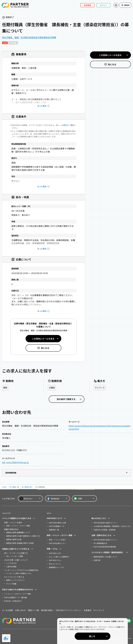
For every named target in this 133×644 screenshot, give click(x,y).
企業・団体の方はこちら (104, 535)
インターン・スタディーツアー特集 (16, 592)
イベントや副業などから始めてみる (19, 518)
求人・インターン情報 (14, 555)
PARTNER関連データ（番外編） (15, 596)
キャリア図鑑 (11, 582)
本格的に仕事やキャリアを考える (18, 548)
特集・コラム (54, 548)
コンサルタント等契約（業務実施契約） (110, 552)
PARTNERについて (57, 518)
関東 (5, 388)
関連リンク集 (34, 608)
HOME (4, 487)
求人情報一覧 (14, 487)
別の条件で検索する (66, 399)
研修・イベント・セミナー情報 (17, 526)
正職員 (52, 388)
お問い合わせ (21, 608)
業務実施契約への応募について (104, 556)
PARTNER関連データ (56, 526)
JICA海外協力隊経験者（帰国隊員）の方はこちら (111, 526)
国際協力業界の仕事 (13, 539)
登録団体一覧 (54, 529)
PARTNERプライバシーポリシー (69, 608)
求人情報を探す (27, 487)
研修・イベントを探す (57, 539)
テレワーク (100, 388)
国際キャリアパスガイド (15, 579)
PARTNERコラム (55, 559)
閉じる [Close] (103, 636)
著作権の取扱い (47, 608)
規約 (65, 125)
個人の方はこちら (101, 518)
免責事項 (88, 608)
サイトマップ (99, 608)
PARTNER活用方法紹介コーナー (105, 523)
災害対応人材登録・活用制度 (104, 529)
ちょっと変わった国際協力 (58, 556)
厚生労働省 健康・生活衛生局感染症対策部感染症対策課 (29, 37)
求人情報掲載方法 (100, 543)
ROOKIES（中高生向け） (13, 599)
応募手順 (97, 559)
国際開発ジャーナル (56, 566)
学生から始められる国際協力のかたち (20, 588)
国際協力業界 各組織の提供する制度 (19, 542)
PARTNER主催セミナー (57, 543)
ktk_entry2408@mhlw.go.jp (15, 462)
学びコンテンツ (54, 563)
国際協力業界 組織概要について (17, 532)
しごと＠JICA (11, 562)
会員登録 (84, 5)
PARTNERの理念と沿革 (57, 523)
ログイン (100, 5)
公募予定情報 (11, 565)
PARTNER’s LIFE (55, 552)
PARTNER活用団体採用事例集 (104, 546)
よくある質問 (8, 608)
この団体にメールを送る (43, 339)
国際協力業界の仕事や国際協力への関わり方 (22, 536)
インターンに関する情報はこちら (18, 572)
